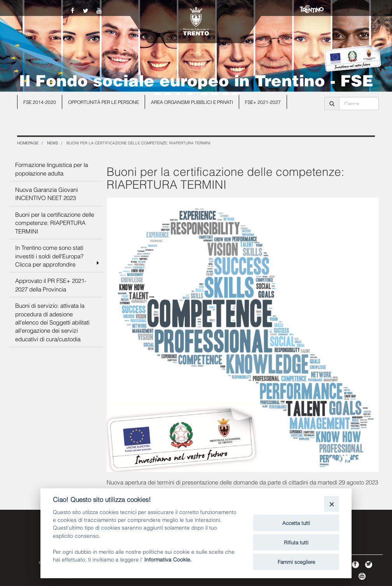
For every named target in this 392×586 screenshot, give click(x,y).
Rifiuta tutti (296, 542)
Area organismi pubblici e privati (192, 102)
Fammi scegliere (296, 561)
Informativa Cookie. (168, 559)
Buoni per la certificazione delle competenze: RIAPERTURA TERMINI (55, 222)
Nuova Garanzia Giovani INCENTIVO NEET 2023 (46, 193)
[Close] (332, 504)
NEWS (52, 143)
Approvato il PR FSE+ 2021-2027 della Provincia (51, 284)
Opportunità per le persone (103, 102)
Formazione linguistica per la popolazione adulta (52, 168)
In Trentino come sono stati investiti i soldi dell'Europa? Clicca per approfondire (57, 256)
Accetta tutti (296, 523)
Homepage (28, 143)
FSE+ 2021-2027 (263, 102)
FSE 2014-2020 (40, 102)
